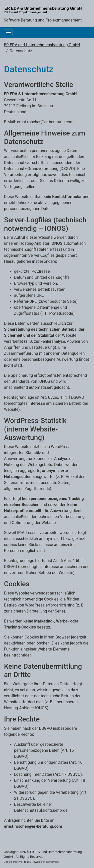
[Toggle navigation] (8, 33)
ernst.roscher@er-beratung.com (45, 122)
